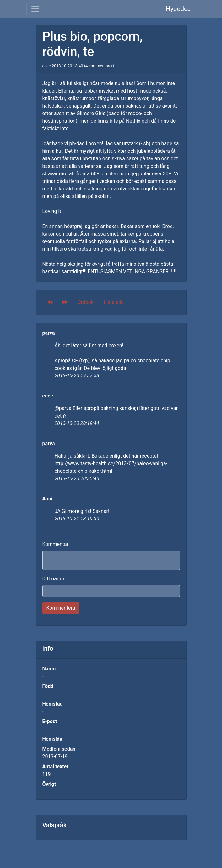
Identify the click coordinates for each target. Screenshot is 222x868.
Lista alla (114, 302)
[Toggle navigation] (35, 9)
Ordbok (86, 302)
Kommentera (61, 608)
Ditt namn (53, 579)
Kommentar (56, 544)
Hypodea (178, 9)
